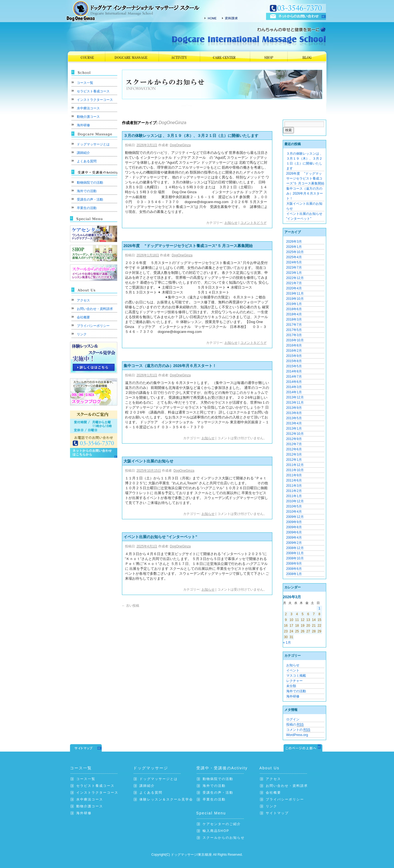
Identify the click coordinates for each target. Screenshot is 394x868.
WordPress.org (297, 735)
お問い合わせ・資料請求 (95, 309)
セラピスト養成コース (93, 91)
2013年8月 (294, 413)
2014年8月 (294, 371)
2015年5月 (294, 366)
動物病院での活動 (90, 183)
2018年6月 (294, 309)
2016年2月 (294, 351)
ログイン (293, 719)
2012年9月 (294, 439)
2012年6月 (294, 449)
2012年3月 (294, 454)
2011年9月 (294, 475)
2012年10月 (295, 434)
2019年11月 (295, 294)
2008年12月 (295, 548)
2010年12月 (295, 501)
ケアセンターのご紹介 (222, 824)
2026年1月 (294, 247)
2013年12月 (295, 397)
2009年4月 (294, 538)
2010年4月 (294, 512)
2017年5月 (294, 330)
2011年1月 (294, 496)
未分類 (291, 686)
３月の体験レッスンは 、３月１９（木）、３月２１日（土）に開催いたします (191, 136)
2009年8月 (294, 527)
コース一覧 (85, 83)
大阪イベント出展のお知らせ (148, 461)
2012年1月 (294, 460)
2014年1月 (294, 392)
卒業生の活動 (87, 208)
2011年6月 (294, 480)
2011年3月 (294, 486)
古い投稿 (131, 606)
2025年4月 (294, 257)
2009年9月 (294, 522)
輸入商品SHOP (216, 831)
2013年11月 (295, 403)
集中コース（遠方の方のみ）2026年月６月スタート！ (170, 366)
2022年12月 (295, 278)
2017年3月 (294, 335)
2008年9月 (294, 564)
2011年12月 (295, 465)
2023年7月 (294, 268)
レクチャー (294, 681)
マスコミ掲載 (296, 676)
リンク (82, 334)
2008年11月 (295, 553)
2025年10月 (295, 252)
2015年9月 (294, 356)
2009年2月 (294, 543)
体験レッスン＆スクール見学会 (166, 799)
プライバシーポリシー (93, 326)
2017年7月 (294, 325)
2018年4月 (294, 314)
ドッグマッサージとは (93, 144)
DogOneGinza (172, 123)
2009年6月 (294, 532)
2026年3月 (294, 242)
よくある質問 (87, 161)
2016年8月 (294, 345)
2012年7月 (294, 444)
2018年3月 (294, 319)
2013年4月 (294, 423)
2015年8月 (294, 361)
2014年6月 (294, 382)
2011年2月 (294, 491)
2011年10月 (295, 470)
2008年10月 (295, 558)
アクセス (83, 300)
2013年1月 (294, 429)
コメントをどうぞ (253, 223)
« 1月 (287, 643)
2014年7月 (294, 377)
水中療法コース (88, 108)
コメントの (298, 730)
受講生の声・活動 (90, 200)
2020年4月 (294, 288)
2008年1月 (294, 574)
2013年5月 (294, 418)
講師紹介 (83, 153)
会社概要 (83, 317)
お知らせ (231, 223)
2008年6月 (294, 569)
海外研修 (83, 125)
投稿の (295, 725)
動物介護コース (88, 117)
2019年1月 (294, 304)
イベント (293, 670)
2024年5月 (294, 262)
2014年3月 (294, 387)
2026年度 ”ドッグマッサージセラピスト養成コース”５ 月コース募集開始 (188, 246)
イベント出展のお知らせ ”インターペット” (160, 537)
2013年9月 (294, 408)
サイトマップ (277, 813)
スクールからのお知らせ (224, 838)
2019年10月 (295, 299)
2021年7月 (294, 283)
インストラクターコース (95, 100)
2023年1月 (294, 273)
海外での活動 (87, 191)
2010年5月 (294, 506)
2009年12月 (295, 517)
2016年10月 (295, 340)
